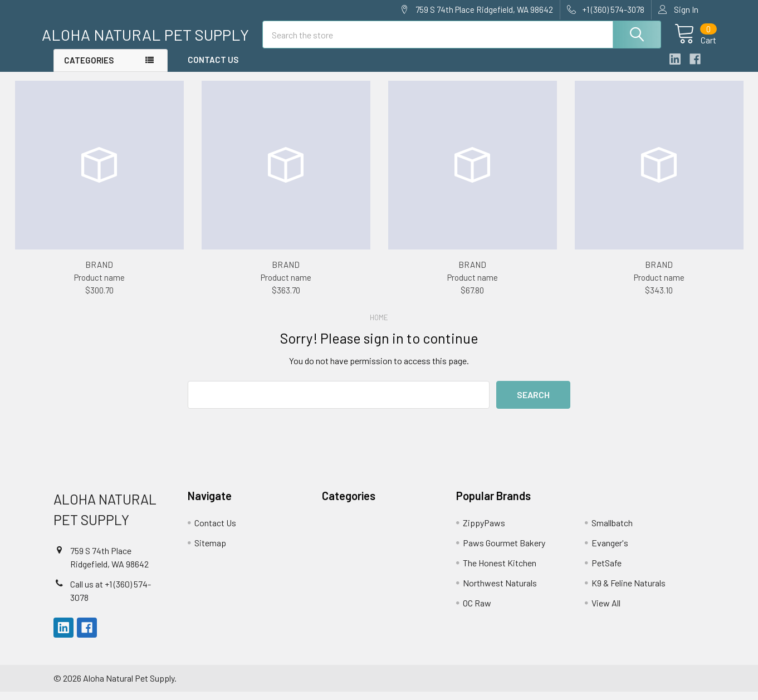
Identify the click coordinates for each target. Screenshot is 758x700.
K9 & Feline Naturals (629, 591)
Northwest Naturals (500, 591)
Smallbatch (612, 531)
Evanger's (610, 551)
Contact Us (213, 68)
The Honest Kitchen (500, 571)
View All (606, 611)
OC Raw (477, 611)
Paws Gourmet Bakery (504, 551)
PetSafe (607, 571)
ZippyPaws (484, 531)
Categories (89, 69)
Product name (99, 286)
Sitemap (210, 551)
